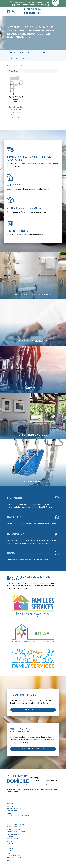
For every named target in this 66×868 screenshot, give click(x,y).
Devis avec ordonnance (33, 749)
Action (10, 846)
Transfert (11, 860)
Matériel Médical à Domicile (17, 58)
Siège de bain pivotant (16, 832)
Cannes (10, 837)
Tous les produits (15, 858)
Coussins (11, 851)
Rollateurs (12, 841)
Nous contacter (33, 710)
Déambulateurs (13, 839)
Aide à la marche (14, 834)
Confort (11, 848)
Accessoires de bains (16, 825)
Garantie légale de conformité (49, 784)
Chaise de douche (14, 827)
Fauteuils (11, 844)
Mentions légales (12, 784)
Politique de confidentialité (15, 786)
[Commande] (33, 71)
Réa (8, 853)
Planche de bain (13, 829)
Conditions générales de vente (29, 784)
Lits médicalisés (14, 856)
